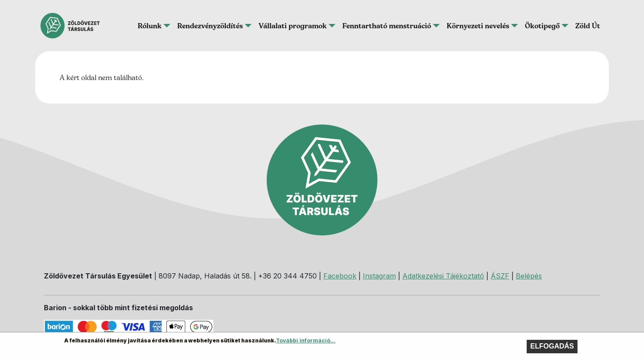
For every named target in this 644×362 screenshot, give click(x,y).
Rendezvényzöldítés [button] (210, 26)
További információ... (306, 342)
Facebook (340, 276)
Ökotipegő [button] (542, 26)
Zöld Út (588, 26)
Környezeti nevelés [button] (478, 26)
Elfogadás (552, 348)
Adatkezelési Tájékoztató (443, 276)
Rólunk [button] (150, 26)
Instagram (379, 276)
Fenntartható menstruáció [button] (387, 26)
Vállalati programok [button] (293, 26)
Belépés (529, 276)
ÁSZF (500, 276)
